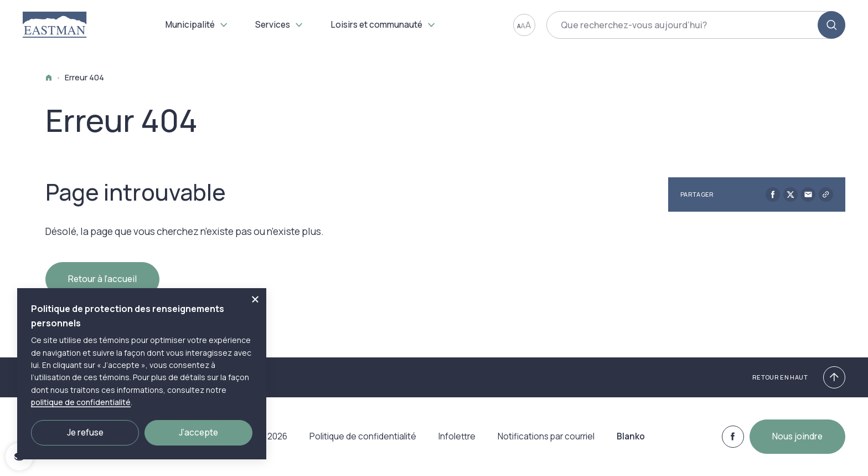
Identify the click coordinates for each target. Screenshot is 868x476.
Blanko (631, 442)
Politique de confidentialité (363, 442)
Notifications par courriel (546, 442)
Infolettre (457, 442)
